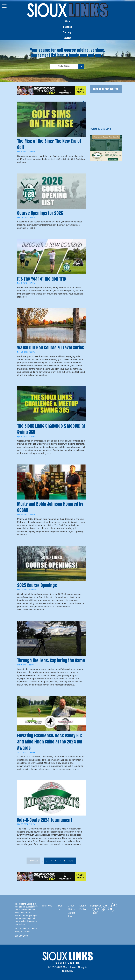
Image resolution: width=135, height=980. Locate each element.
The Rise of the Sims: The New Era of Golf (49, 144)
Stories (68, 38)
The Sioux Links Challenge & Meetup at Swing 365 (51, 429)
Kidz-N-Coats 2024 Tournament (45, 820)
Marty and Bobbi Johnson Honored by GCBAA (50, 507)
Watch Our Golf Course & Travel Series (51, 348)
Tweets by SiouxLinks (101, 129)
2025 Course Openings (37, 585)
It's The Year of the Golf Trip (42, 279)
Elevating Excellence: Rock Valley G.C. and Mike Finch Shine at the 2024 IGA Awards (50, 742)
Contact (33, 906)
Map (68, 21)
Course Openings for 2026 (40, 213)
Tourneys (68, 32)
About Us (60, 907)
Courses (68, 27)
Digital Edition (83, 907)
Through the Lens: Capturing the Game (51, 660)
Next (71, 861)
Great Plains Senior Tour (71, 911)
